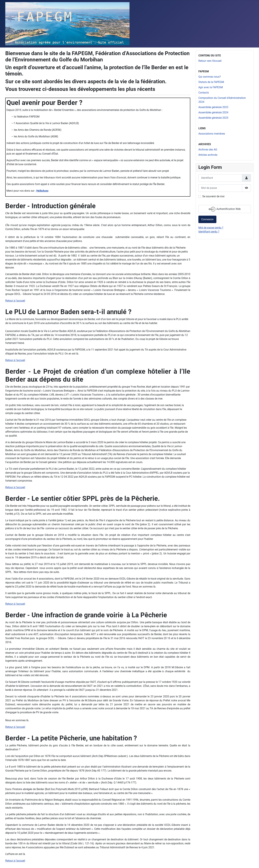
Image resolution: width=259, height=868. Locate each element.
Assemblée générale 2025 (213, 118)
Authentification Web (225, 209)
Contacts (204, 93)
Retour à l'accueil (15, 301)
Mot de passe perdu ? (211, 228)
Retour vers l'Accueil (210, 61)
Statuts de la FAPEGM (211, 82)
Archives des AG (208, 150)
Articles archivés (208, 155)
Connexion (207, 219)
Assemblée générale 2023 (213, 107)
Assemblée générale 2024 (213, 112)
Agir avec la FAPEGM (211, 87)
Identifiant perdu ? (209, 232)
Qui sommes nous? (210, 77)
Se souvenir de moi (213, 196)
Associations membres (212, 134)
